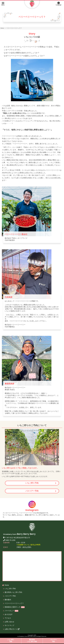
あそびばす (9, 614)
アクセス (8, 618)
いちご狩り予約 (32, 483)
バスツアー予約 (32, 491)
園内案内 (8, 600)
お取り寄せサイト (12, 629)
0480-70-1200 (9, 540)
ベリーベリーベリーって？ (14, 603)
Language (59, 4)
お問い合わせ (9, 622)
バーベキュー (12, 611)
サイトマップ (9, 625)
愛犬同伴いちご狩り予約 (32, 641)
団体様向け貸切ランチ (15, 607)
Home (7, 585)
